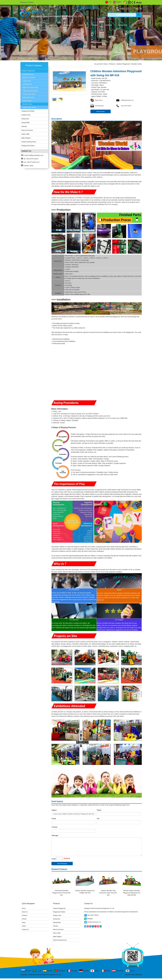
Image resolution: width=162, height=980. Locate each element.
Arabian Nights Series (29, 107)
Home (39, 25)
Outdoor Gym (26, 115)
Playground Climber (28, 111)
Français (72, 971)
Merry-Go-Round (27, 130)
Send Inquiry (100, 111)
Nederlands (118, 971)
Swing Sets (25, 119)
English (117, 2)
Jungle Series (27, 81)
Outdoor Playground (28, 71)
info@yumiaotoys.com (36, 155)
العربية (37, 971)
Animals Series (27, 84)
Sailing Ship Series (28, 97)
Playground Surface (28, 146)
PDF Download (97, 106)
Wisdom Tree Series (29, 78)
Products (67, 25)
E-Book (109, 25)
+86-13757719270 (124, 106)
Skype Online (96, 100)
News (95, 25)
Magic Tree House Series (30, 87)
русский (26, 971)
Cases (81, 25)
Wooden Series (27, 104)
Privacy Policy (130, 975)
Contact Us (123, 25)
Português (60, 971)
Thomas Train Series (29, 94)
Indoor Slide (26, 134)
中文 (108, 2)
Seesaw (24, 126)
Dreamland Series (28, 74)
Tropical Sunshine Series (30, 91)
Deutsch (84, 971)
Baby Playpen (26, 138)
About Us (53, 25)
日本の (95, 971)
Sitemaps (139, 975)
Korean (130, 971)
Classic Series (27, 101)
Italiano (106, 971)
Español (48, 971)
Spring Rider (26, 123)
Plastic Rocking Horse (29, 142)
